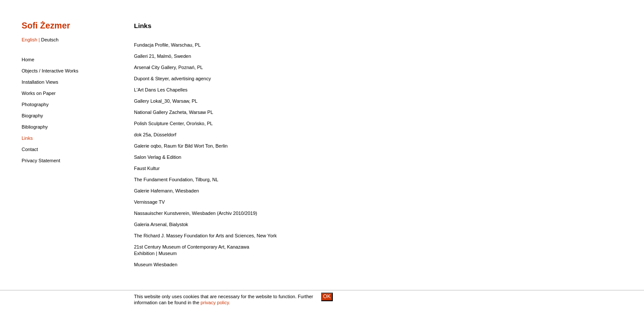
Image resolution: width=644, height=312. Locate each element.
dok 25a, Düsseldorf (155, 135)
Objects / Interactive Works (50, 71)
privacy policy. (215, 303)
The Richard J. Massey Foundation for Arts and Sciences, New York (205, 236)
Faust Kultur (147, 168)
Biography (32, 116)
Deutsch (50, 40)
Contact (30, 149)
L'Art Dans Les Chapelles (161, 90)
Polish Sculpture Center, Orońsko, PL (173, 123)
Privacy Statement (41, 161)
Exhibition (144, 253)
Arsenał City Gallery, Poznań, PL (168, 67)
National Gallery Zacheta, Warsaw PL (174, 112)
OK (327, 296)
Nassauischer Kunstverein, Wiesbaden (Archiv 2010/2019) (196, 213)
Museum (168, 253)
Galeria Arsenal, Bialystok (161, 224)
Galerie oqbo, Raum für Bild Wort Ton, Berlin (181, 146)
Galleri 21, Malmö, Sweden (163, 56)
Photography (35, 104)
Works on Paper (39, 93)
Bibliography (35, 127)
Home (28, 60)
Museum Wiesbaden (156, 265)
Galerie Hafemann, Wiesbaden (166, 191)
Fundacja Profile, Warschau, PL (167, 45)
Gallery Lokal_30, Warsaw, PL (166, 101)
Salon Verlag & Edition (158, 157)
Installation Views (40, 82)
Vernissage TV (149, 202)
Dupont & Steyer (151, 79)
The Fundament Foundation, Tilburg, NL (176, 180)
